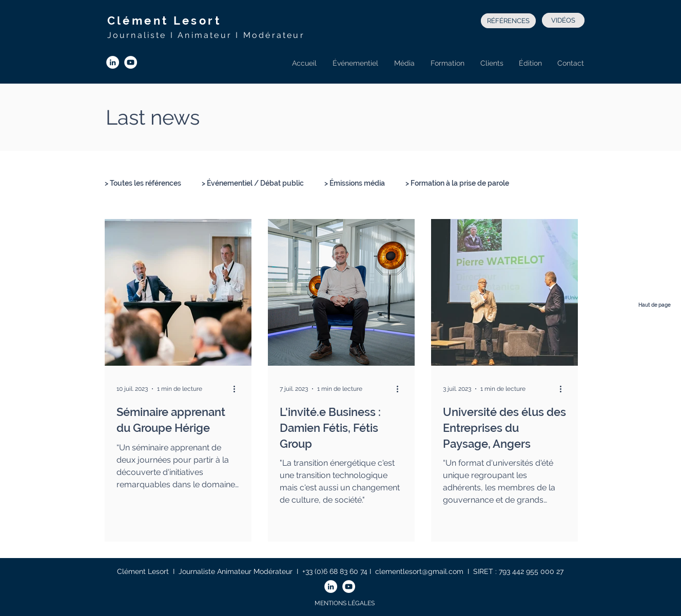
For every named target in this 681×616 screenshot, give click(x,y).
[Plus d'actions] (238, 389)
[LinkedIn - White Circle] (113, 62)
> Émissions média (355, 183)
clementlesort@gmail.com (419, 571)
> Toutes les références (143, 183)
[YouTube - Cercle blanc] (131, 62)
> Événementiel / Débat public (253, 183)
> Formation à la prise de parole (457, 183)
